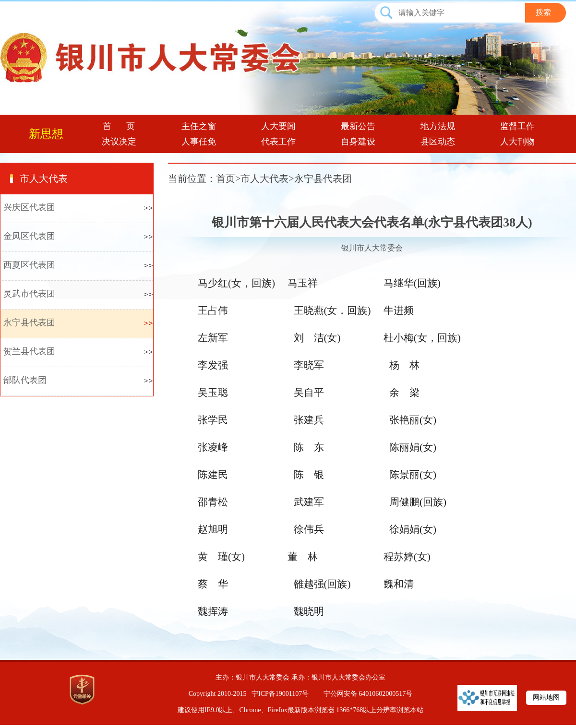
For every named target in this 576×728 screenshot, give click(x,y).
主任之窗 (199, 126)
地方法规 (438, 126)
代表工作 (278, 142)
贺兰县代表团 (29, 351)
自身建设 (358, 142)
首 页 (119, 126)
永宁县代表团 (29, 322)
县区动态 (438, 142)
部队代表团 (25, 380)
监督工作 (517, 126)
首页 (226, 179)
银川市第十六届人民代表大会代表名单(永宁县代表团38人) (372, 222)
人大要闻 (278, 126)
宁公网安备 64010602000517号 (368, 694)
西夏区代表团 (29, 265)
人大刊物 (517, 142)
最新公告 (358, 126)
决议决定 (119, 142)
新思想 (46, 134)
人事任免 (199, 142)
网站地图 (546, 698)
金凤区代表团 (29, 236)
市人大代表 (44, 179)
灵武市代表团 (29, 294)
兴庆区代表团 (29, 207)
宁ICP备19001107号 (280, 694)
